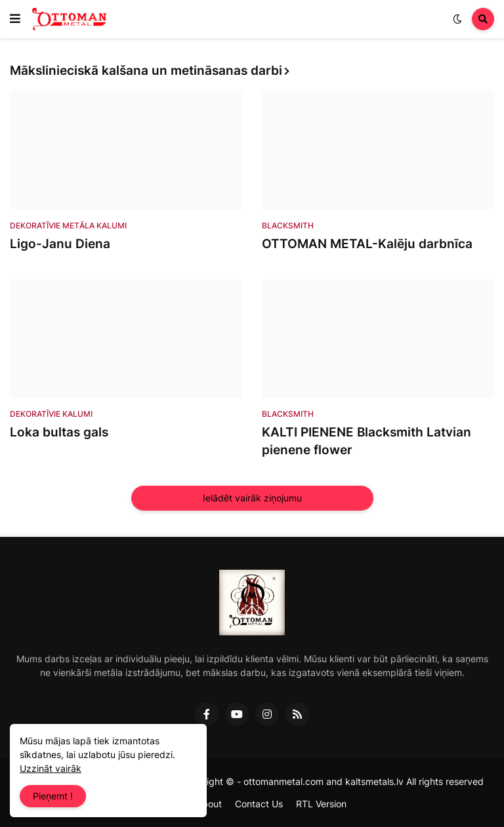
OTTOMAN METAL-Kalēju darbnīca (367, 244)
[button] (15, 19)
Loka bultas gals (59, 432)
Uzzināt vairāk (51, 768)
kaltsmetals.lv (374, 781)
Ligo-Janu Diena (60, 244)
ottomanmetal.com (283, 781)
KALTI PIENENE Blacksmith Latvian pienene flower (367, 441)
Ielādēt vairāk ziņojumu (252, 498)
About (209, 804)
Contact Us (259, 804)
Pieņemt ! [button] (53, 796)
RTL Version (321, 804)
